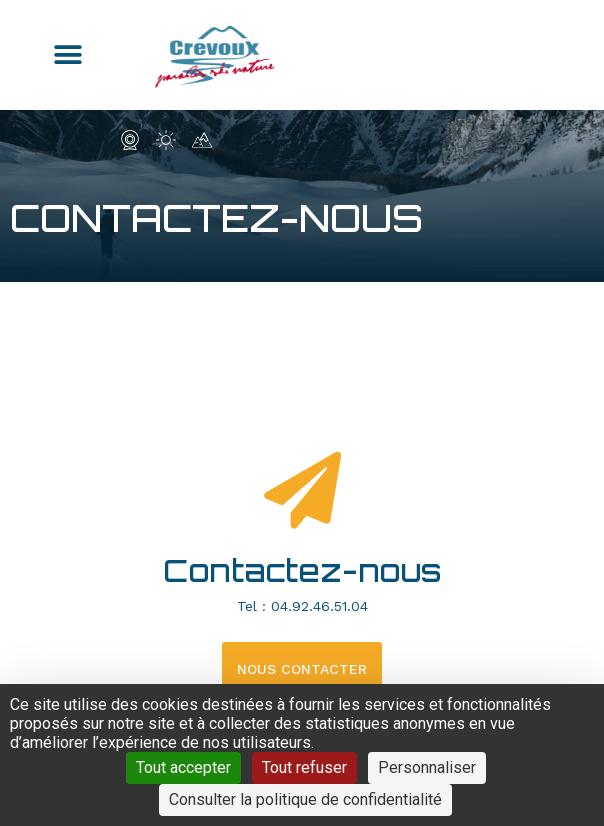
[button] (68, 55)
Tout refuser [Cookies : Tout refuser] (304, 767)
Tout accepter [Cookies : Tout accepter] (183, 767)
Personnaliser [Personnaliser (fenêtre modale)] (427, 767)
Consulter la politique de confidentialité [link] (305, 799)
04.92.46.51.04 (319, 606)
